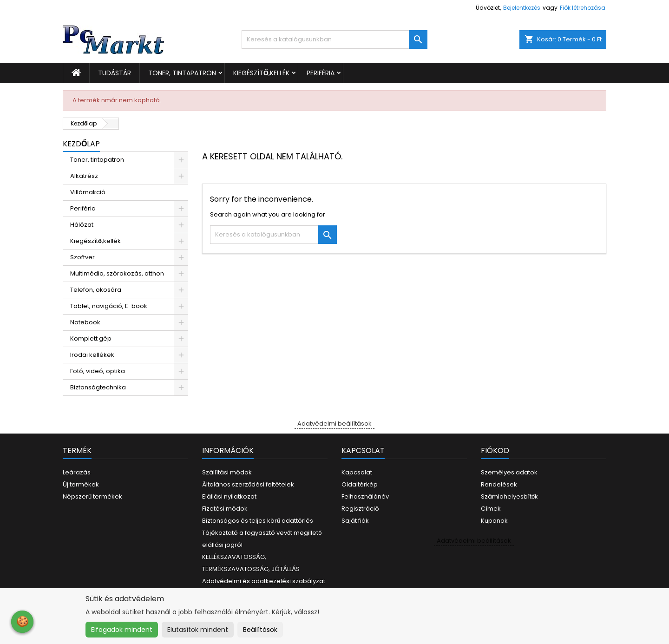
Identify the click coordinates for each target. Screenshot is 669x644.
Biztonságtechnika (98, 387)
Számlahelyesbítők (509, 496)
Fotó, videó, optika (98, 371)
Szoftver (82, 257)
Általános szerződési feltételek (248, 484)
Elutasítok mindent (198, 630)
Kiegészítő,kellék (261, 73)
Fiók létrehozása (583, 8)
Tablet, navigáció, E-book (109, 306)
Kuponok (494, 521)
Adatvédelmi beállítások (334, 424)
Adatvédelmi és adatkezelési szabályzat (264, 581)
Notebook (85, 322)
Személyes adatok (509, 472)
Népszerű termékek (92, 496)
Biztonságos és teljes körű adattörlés (258, 521)
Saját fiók (355, 521)
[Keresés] (334, 39)
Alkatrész (84, 176)
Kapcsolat (357, 472)
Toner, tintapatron (182, 73)
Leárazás (77, 472)
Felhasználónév (365, 496)
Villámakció (88, 192)
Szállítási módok (227, 472)
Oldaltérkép (360, 484)
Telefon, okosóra (96, 290)
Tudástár (115, 73)
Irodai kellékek (92, 355)
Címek (491, 509)
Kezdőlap (81, 144)
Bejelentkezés (522, 8)
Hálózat (82, 225)
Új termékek (81, 484)
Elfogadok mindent (122, 630)
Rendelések (499, 484)
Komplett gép (91, 338)
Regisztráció (360, 509)
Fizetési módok (225, 509)
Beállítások (260, 630)
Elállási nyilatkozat (229, 496)
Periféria (321, 73)
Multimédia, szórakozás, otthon (117, 273)
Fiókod (495, 450)
